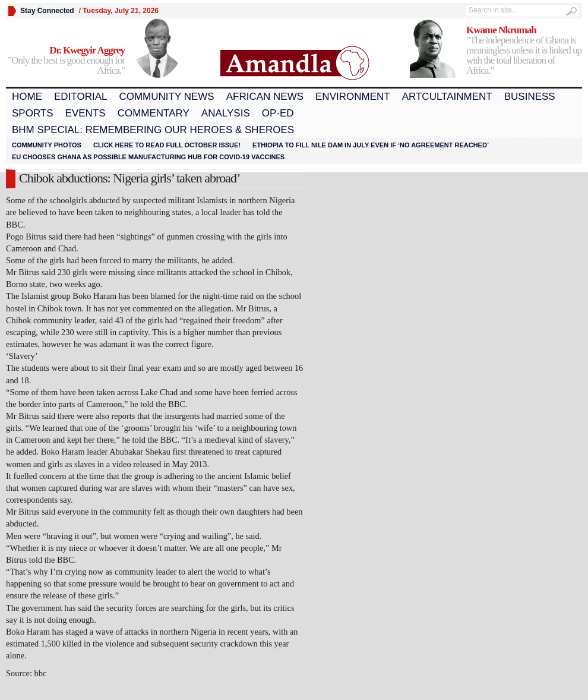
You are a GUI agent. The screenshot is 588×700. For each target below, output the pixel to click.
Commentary (154, 113)
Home (27, 97)
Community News (166, 97)
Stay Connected (47, 11)
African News (265, 97)
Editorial (80, 97)
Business (530, 97)
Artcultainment (447, 97)
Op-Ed (278, 113)
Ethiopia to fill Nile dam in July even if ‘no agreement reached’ (371, 145)
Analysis (226, 113)
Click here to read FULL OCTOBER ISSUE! (167, 145)
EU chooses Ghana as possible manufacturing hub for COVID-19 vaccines (148, 157)
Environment (353, 97)
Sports (33, 113)
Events (86, 113)
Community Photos (47, 145)
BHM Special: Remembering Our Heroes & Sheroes (153, 130)
